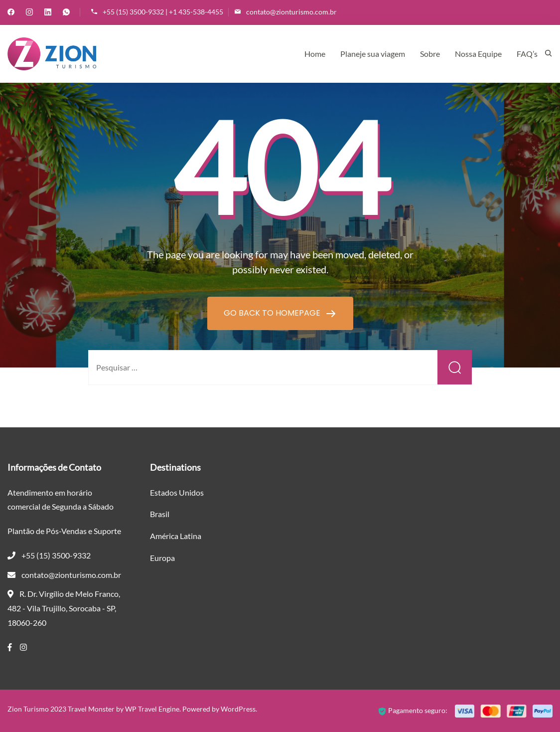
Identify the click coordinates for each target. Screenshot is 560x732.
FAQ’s (527, 54)
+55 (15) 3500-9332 (56, 555)
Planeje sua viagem (373, 54)
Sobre (430, 54)
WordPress (238, 709)
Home (315, 54)
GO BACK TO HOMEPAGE (273, 313)
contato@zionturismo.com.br (291, 12)
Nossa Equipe (478, 54)
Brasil (160, 514)
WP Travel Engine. (153, 709)
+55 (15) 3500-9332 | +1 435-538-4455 (163, 12)
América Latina (176, 536)
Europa (162, 558)
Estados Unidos (177, 492)
